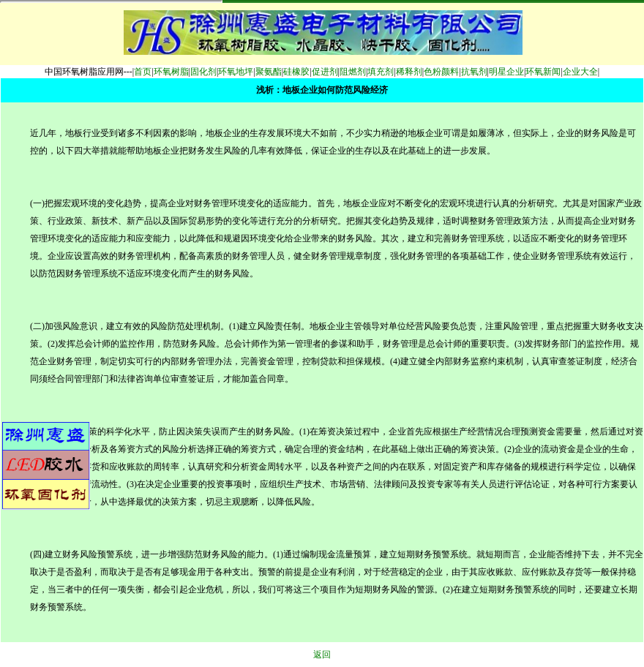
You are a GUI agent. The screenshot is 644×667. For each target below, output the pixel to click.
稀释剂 (409, 72)
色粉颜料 (441, 72)
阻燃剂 (353, 72)
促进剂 (325, 72)
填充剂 (381, 72)
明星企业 (506, 72)
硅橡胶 (296, 72)
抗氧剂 (474, 72)
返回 (322, 655)
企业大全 (580, 72)
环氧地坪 (236, 72)
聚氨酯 (269, 72)
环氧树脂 (171, 72)
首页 (143, 72)
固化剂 (203, 72)
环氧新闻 (543, 72)
